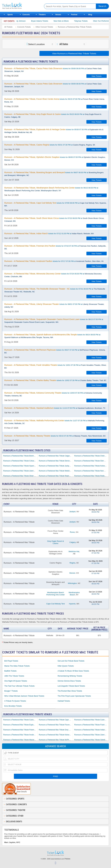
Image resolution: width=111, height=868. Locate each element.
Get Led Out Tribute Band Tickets (71, 661)
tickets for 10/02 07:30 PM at (55, 380)
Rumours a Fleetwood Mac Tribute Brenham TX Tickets (20, 456)
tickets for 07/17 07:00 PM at (54, 261)
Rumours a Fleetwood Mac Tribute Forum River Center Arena (56, 725)
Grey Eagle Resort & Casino (55, 542)
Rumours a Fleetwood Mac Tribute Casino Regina (91, 720)
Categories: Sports (15, 799)
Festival (74, 15)
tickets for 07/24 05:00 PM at (53, 275)
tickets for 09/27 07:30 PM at (55, 351)
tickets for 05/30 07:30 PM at (54, 131)
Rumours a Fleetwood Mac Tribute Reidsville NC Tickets (91, 476)
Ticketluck (21, 6)
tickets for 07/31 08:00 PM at (55, 290)
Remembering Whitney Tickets (70, 676)
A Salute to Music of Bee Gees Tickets (73, 671)
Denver (72, 573)
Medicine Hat (74, 551)
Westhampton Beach (74, 594)
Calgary (73, 542)
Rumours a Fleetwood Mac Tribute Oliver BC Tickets (20, 476)
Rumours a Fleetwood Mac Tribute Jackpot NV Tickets (56, 466)
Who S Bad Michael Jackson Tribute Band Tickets (24, 696)
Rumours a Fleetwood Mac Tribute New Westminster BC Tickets (91, 471)
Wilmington (72, 583)
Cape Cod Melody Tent (55, 604)
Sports (10, 15)
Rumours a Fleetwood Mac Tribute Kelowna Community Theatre (56, 735)
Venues (58, 15)
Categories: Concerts (16, 804)
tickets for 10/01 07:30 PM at (55, 366)
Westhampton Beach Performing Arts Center (55, 594)
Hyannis (72, 604)
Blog (90, 15)
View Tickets (97, 76)
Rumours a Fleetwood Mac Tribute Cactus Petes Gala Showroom (20, 720)
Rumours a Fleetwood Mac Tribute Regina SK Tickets (56, 476)
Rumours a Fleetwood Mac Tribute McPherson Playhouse (56, 740)
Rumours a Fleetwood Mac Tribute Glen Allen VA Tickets (91, 461)
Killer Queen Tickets (66, 666)
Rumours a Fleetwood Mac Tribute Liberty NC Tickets (20, 471)
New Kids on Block (70, 21)
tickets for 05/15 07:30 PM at (55, 436)
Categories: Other (15, 816)
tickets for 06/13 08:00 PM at (51, 189)
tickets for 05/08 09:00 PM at (53, 70)
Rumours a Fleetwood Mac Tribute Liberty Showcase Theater (91, 735)
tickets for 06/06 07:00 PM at (55, 159)
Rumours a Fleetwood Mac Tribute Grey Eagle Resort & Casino (56, 730)
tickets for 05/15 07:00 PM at (54, 100)
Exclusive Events (14, 822)
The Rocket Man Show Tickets (70, 691)
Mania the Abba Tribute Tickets (17, 666)
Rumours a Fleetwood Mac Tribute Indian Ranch (91, 730)
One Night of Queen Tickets (16, 681)
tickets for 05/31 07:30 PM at (50, 145)
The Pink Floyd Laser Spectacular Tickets (74, 696)
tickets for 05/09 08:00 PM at (53, 85)
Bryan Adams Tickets (48, 21)
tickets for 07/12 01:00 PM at (49, 233)
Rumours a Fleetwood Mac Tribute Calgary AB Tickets (56, 456)
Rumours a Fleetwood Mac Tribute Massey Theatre (20, 740)
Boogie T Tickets (11, 691)
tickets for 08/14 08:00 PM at (52, 336)
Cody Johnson (28, 21)
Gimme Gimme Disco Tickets (69, 681)
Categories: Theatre (16, 810)
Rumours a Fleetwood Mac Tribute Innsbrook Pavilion (20, 735)
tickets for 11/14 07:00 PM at (55, 408)
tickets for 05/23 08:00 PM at (53, 116)
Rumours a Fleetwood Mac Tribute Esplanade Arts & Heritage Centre (20, 725)
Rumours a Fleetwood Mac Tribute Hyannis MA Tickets (20, 466)
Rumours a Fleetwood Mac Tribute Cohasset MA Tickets (20, 461)
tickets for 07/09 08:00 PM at (55, 204)
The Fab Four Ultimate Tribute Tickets (19, 686)
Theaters (42, 15)
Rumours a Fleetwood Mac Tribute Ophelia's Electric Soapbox (91, 740)
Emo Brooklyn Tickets (13, 706)
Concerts (26, 15)
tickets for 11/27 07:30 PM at (54, 422)
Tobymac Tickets (89, 21)
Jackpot (72, 512)
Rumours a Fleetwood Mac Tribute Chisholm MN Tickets (91, 456)
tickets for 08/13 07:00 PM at (54, 321)
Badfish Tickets (10, 671)
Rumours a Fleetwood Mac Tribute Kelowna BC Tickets (91, 466)
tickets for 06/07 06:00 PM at (54, 174)
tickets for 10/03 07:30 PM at (53, 394)
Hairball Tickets (64, 701)
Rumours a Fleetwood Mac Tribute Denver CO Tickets (56, 461)
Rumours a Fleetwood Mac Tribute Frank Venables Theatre (91, 725)
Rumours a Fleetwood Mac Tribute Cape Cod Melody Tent (56, 720)
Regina (72, 563)
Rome (72, 532)
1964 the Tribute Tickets (14, 676)
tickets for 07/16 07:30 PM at (55, 247)
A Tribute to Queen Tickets (15, 701)
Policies (67, 859)
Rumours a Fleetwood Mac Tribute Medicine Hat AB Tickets (56, 471)
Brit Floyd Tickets (11, 661)
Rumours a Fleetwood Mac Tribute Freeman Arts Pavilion (20, 730)
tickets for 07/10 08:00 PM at (54, 220)
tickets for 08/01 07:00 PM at (54, 306)
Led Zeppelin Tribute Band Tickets (71, 686)
